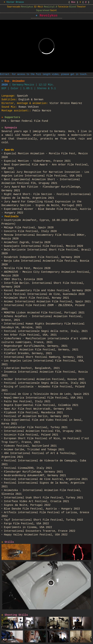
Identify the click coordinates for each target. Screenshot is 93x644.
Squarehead (43, 11)
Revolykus (27, 7)
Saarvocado (14, 7)
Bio (73, 2)
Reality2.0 (51, 7)
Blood (73, 7)
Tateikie (63, 7)
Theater (81, 7)
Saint (54, 11)
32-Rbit (38, 7)
